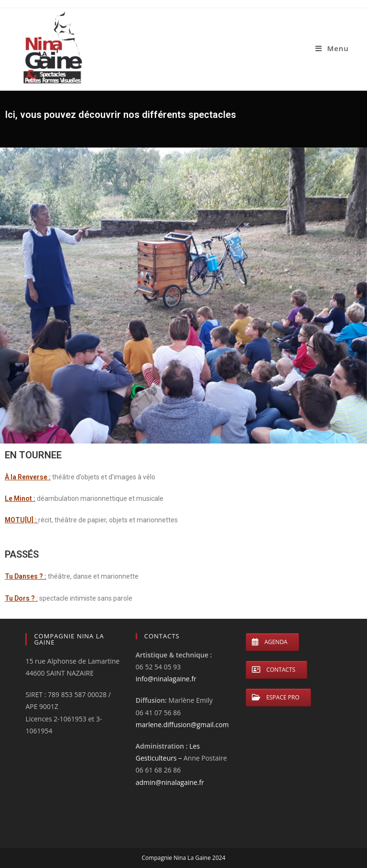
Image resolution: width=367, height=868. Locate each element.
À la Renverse (26, 477)
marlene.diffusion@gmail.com (182, 725)
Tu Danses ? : (26, 576)
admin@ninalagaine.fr (170, 782)
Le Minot (18, 498)
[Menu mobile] (332, 48)
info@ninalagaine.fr (166, 679)
